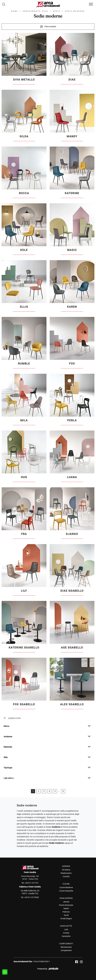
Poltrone (66, 912)
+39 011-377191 (32, 883)
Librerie (66, 902)
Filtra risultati (48, 27)
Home (15, 11)
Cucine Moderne (66, 887)
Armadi (66, 933)
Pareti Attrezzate (66, 905)
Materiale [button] (8, 747)
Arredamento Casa (36, 11)
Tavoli (66, 915)
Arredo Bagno (66, 919)
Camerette (66, 936)
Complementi (66, 950)
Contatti (66, 876)
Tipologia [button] (8, 768)
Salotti (66, 908)
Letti (66, 929)
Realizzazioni (66, 873)
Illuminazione (66, 947)
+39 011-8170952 (32, 897)
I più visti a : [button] (9, 778)
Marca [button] (6, 726)
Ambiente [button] (8, 737)
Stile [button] (6, 757)
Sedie (57, 11)
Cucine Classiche (66, 891)
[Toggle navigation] (91, 4)
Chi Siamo (66, 870)
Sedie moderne (75, 11)
